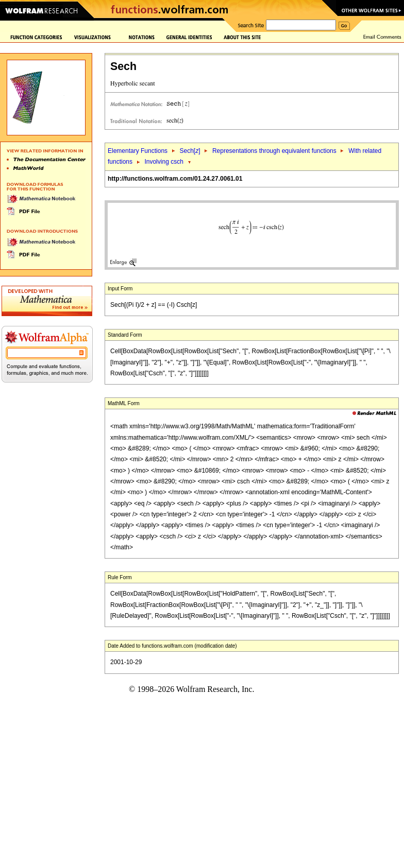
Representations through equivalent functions (274, 151)
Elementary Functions (138, 151)
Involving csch (164, 162)
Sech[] (190, 151)
